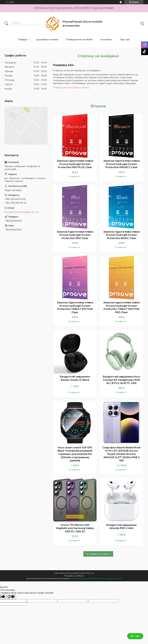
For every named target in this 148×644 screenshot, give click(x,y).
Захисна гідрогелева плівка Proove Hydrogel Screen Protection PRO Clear (75, 235)
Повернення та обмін (79, 39)
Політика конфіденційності (109, 578)
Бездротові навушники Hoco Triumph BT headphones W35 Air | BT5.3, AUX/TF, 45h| (121, 380)
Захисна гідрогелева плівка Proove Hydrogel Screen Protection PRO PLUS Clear (75, 164)
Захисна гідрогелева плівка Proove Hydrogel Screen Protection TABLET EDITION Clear (75, 307)
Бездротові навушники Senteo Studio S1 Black (75, 378)
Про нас (125, 39)
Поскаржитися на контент (82, 578)
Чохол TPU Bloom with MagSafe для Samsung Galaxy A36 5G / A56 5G (75, 528)
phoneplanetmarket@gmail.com (22, 212)
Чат (135, 636)
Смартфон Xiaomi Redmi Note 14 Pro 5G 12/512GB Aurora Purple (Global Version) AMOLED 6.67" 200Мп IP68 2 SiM (121, 454)
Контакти (106, 39)
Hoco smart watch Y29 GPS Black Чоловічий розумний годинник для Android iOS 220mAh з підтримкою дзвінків (75, 454)
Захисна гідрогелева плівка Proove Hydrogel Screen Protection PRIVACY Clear (121, 164)
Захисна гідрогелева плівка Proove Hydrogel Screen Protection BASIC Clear (121, 235)
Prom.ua (90, 573)
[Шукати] (6, 24)
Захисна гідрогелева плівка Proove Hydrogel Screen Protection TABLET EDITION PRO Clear (121, 307)
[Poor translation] (11, 597)
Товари (23, 39)
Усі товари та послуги (97, 554)
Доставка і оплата (47, 39)
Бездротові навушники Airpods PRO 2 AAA (121, 527)
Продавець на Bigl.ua (74, 576)
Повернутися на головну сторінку (71, 88)
